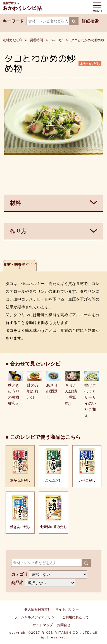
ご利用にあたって (75, 617)
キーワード (13, 21)
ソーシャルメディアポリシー (36, 617)
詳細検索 (90, 21)
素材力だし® (12, 40)
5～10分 (57, 40)
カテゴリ (20, 574)
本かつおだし (90, 64)
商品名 (17, 583)
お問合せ (64, 625)
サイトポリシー (67, 609)
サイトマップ (43, 625)
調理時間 (36, 40)
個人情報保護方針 (38, 609)
